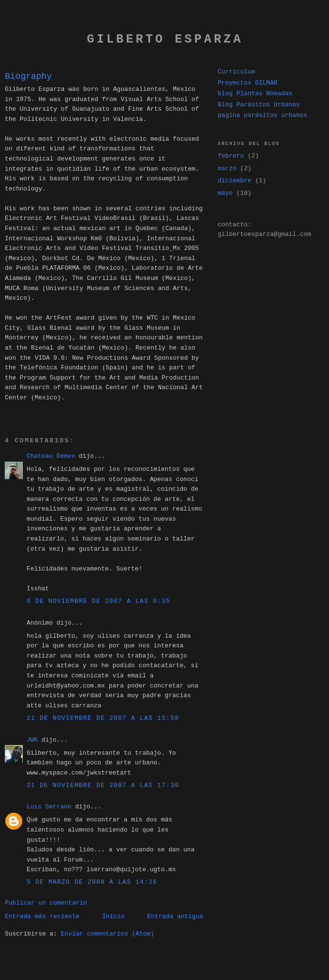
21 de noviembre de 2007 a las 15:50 (103, 718)
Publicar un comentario (46, 903)
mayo (225, 193)
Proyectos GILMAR (247, 83)
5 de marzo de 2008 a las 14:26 (92, 882)
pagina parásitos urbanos (262, 115)
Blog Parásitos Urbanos (259, 105)
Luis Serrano (49, 807)
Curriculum (236, 72)
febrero (231, 156)
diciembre (234, 181)
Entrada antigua (175, 916)
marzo (227, 168)
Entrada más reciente (42, 916)
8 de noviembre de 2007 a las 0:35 (98, 601)
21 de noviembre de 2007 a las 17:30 (103, 785)
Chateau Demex (51, 456)
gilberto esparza (165, 39)
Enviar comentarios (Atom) (108, 934)
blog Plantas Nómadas (255, 94)
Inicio (113, 916)
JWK (32, 740)
